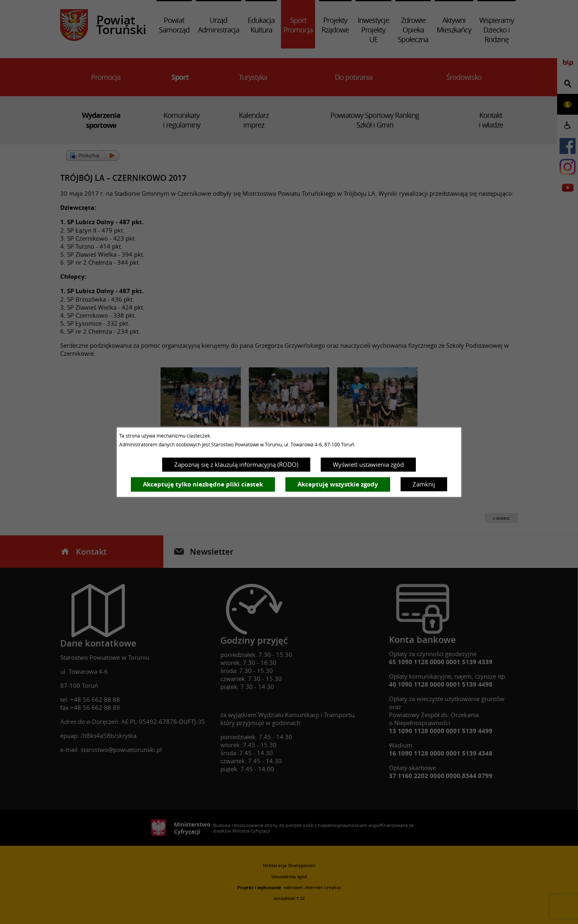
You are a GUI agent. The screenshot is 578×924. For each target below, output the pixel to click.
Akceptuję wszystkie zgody (338, 484)
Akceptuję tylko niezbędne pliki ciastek (203, 484)
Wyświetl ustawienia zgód (368, 464)
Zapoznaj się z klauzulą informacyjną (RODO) (236, 464)
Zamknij (424, 484)
